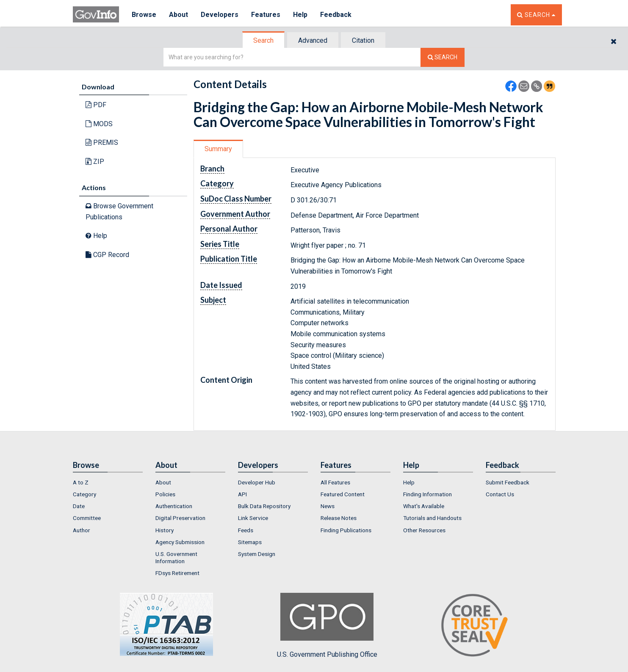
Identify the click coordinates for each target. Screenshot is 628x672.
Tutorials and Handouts (432, 518)
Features (266, 15)
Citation (363, 40)
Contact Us (500, 494)
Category (84, 494)
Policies (165, 494)
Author (82, 530)
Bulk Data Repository (264, 506)
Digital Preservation (180, 518)
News (328, 506)
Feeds (246, 530)
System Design (257, 554)
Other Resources (424, 530)
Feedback (336, 15)
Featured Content (343, 494)
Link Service (253, 518)
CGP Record (107, 255)
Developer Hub (257, 482)
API (242, 494)
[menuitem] (108, 482)
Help (300, 15)
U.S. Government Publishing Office (327, 625)
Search (263, 40)
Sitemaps (250, 542)
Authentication (174, 506)
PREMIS (102, 142)
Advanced (313, 40)
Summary (218, 149)
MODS (99, 124)
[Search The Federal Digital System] (443, 57)
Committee (87, 518)
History (165, 530)
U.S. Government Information (176, 557)
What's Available (424, 506)
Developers (220, 15)
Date (79, 506)
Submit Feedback (508, 482)
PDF (96, 105)
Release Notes (339, 518)
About (178, 15)
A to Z (81, 482)
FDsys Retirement (177, 573)
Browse (144, 15)
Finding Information (427, 494)
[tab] (264, 40)
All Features (335, 482)
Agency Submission (180, 542)
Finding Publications (346, 530)
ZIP (95, 162)
